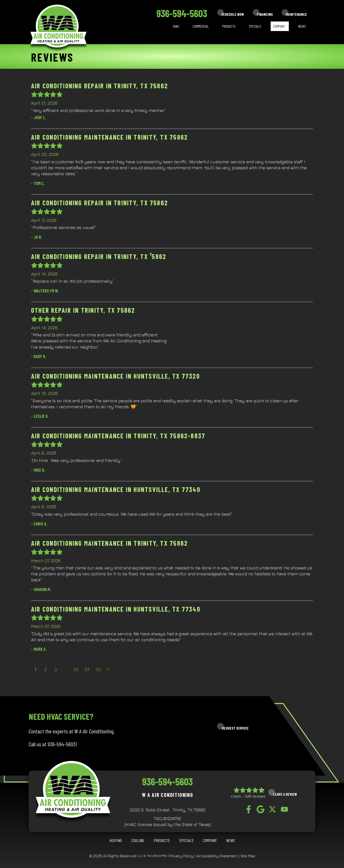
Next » (109, 669)
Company (279, 26)
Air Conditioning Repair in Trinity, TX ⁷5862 (99, 256)
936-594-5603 (182, 13)
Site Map (248, 856)
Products (229, 26)
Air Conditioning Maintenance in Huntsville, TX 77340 (116, 489)
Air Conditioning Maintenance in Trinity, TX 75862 (109, 137)
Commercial (201, 26)
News (302, 26)
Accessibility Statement (217, 856)
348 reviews (255, 796)
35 (98, 669)
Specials (255, 26)
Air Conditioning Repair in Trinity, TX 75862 (99, 86)
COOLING (138, 840)
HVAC (176, 26)
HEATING (116, 840)
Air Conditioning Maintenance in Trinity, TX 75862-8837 (118, 436)
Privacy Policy (182, 856)
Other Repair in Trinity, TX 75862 (83, 310)
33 (76, 669)
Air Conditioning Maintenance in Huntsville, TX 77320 (116, 376)
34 (87, 669)
